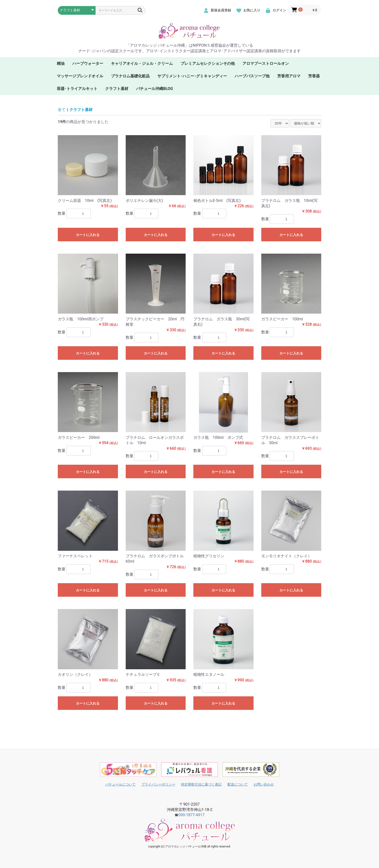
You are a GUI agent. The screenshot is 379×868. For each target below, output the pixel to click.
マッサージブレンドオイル (80, 76)
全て (62, 110)
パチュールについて (120, 784)
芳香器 (314, 76)
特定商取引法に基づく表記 (201, 784)
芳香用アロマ (289, 76)
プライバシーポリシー (158, 784)
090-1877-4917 (191, 815)
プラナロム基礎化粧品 (130, 76)
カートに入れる (88, 235)
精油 (61, 63)
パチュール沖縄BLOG (154, 89)
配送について (238, 784)
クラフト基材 (117, 89)
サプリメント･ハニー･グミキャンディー (192, 76)
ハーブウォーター (88, 63)
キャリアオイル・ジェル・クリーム (142, 63)
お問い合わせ (264, 784)
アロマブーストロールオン (266, 63)
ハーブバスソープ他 (252, 76)
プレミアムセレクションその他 (208, 63)
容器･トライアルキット (77, 89)
